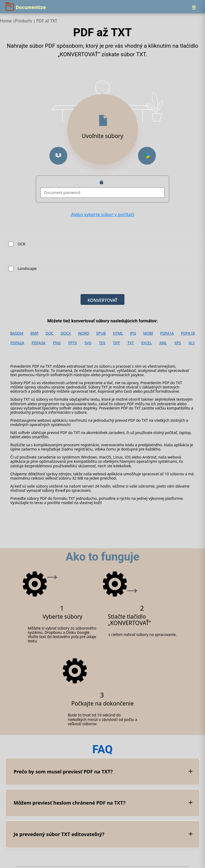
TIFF (116, 343)
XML (163, 343)
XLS (192, 343)
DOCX (66, 333)
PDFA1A (167, 333)
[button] (58, 156)
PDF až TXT (47, 21)
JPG (133, 333)
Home (6, 21)
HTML (118, 333)
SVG (88, 343)
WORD (84, 333)
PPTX (73, 343)
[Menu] (194, 7)
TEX (102, 343)
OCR (21, 244)
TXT (131, 343)
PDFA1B (188, 333)
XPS (178, 343)
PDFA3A (39, 343)
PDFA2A (17, 343)
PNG (57, 343)
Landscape (27, 269)
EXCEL (147, 343)
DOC (50, 333)
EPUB (101, 333)
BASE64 (17, 333)
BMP (34, 333)
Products (23, 21)
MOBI (148, 333)
